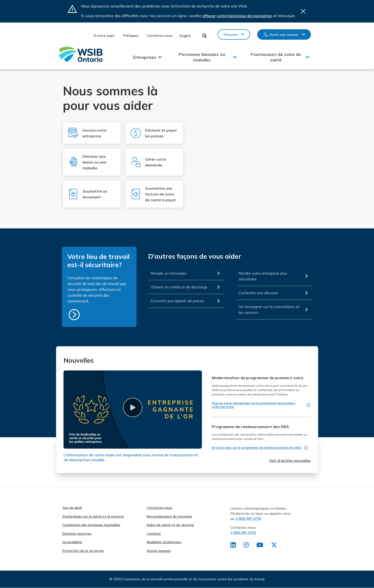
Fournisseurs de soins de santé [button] (276, 57)
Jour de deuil (72, 508)
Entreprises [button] (145, 57)
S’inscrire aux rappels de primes (177, 301)
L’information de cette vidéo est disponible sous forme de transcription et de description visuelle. (131, 457)
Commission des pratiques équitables (91, 525)
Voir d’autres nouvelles (290, 460)
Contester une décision (258, 293)
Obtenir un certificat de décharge (179, 287)
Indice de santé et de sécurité (170, 525)
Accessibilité (72, 542)
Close (303, 11)
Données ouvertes (77, 534)
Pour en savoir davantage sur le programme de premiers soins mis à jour (254, 405)
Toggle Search (205, 36)
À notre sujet (104, 36)
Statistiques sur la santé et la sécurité (93, 516)
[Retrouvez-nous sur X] (275, 546)
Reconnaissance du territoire (169, 516)
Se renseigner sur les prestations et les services (269, 309)
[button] (133, 407)
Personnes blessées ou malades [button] (202, 57)
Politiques (131, 36)
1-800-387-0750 (248, 519)
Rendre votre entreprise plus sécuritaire (263, 276)
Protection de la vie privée (83, 551)
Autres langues (159, 551)
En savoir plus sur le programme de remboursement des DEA (256, 448)
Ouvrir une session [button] (284, 35)
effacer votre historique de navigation (237, 16)
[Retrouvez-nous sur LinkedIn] (233, 546)
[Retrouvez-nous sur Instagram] (246, 546)
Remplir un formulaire (169, 273)
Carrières (154, 534)
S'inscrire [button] (230, 35)
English (185, 36)
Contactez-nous (160, 36)
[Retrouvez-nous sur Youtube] (260, 546)
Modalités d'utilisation (164, 542)
